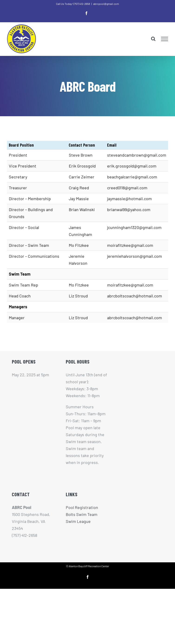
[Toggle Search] (153, 39)
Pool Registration (82, 507)
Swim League (78, 521)
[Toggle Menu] (165, 39)
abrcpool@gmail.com (106, 4)
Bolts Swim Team (82, 514)
